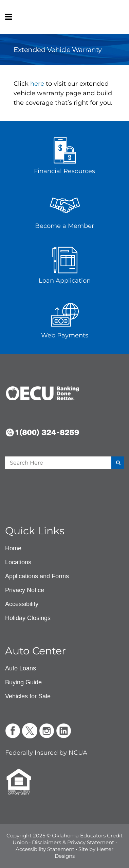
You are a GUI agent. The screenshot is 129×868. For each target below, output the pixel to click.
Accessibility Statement (45, 849)
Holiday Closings (28, 618)
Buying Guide (23, 682)
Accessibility (22, 604)
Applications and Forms (37, 576)
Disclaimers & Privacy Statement (73, 842)
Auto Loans (21, 668)
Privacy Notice (25, 590)
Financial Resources (64, 171)
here (37, 84)
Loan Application (65, 281)
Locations (18, 562)
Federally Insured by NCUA (46, 753)
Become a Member (64, 226)
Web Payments (65, 335)
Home (13, 548)
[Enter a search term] (51, 463)
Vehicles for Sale (28, 696)
